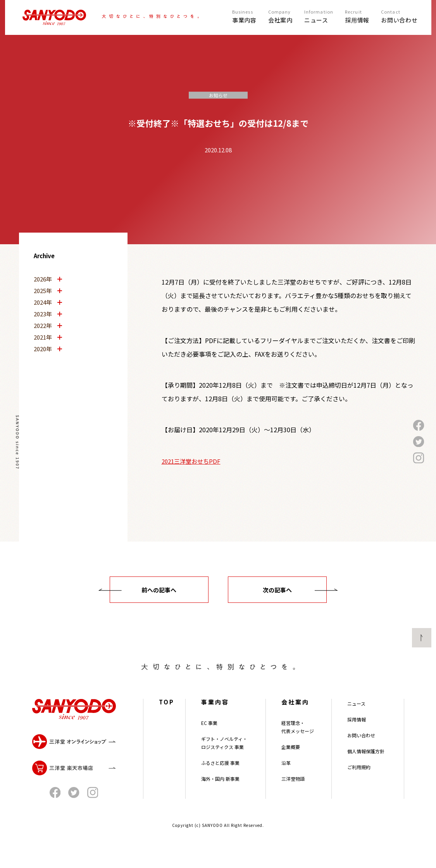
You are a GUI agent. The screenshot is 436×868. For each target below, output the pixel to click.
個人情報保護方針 (366, 760)
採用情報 (357, 728)
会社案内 (295, 711)
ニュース (356, 712)
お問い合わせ (361, 744)
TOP (167, 711)
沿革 (286, 772)
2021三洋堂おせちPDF (191, 461)
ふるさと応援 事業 (220, 772)
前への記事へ (159, 590)
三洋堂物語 (293, 788)
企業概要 (291, 756)
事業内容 (215, 711)
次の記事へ (277, 590)
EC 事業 (209, 732)
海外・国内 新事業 (220, 788)
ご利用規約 (359, 776)
